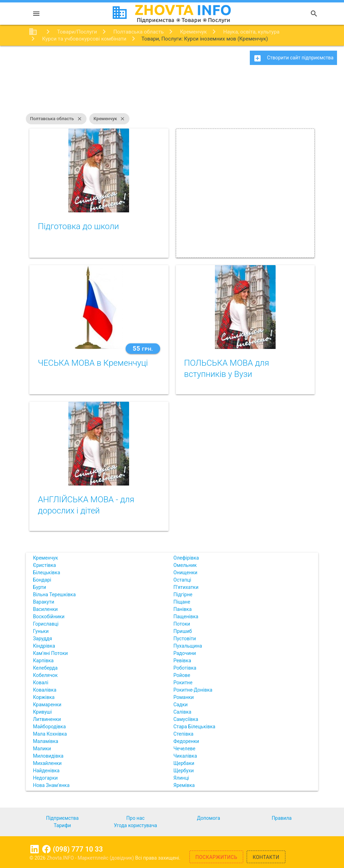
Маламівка (46, 741)
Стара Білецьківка (194, 727)
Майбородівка (49, 727)
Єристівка (44, 565)
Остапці (182, 580)
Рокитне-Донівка (193, 690)
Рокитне (183, 683)
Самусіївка (186, 719)
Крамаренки (47, 705)
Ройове (182, 675)
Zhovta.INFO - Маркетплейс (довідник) (91, 858)
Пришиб (183, 631)
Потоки (182, 624)
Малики (42, 749)
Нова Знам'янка (51, 785)
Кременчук (109, 119)
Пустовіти (185, 639)
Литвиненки (47, 719)
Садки (181, 705)
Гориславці (46, 624)
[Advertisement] (172, 93)
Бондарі (42, 580)
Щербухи (184, 771)
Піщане (182, 602)
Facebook (46, 849)
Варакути (43, 602)
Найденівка (46, 771)
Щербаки (184, 763)
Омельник (185, 565)
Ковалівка (44, 690)
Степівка (183, 734)
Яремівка (184, 785)
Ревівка (182, 661)
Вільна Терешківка (54, 595)
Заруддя (42, 639)
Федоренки (186, 741)
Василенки (45, 609)
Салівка (182, 712)
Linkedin (35, 849)
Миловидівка (48, 756)
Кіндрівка (44, 646)
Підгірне (183, 595)
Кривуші (42, 712)
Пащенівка (186, 617)
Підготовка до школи (78, 226)
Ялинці (181, 778)
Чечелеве (184, 749)
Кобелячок (45, 675)
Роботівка (185, 668)
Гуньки (41, 631)
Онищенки (185, 572)
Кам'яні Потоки (50, 653)
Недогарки (45, 778)
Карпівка (43, 661)
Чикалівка (185, 756)
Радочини (185, 653)
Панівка (182, 609)
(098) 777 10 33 (78, 849)
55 (143, 348)
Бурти (39, 587)
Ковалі (40, 683)
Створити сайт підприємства (293, 58)
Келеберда (45, 668)
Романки (184, 697)
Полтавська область (56, 119)
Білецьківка (46, 572)
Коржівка (44, 697)
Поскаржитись (216, 857)
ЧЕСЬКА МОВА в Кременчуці (93, 363)
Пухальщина (188, 646)
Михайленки (47, 763)
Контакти (266, 857)
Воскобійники (48, 617)
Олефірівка (186, 558)
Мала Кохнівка (50, 734)
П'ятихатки (186, 587)
